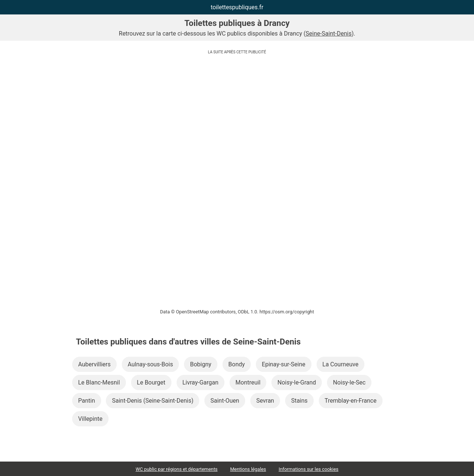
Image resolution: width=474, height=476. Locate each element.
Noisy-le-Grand (297, 382)
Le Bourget (151, 382)
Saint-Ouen (225, 401)
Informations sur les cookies (308, 469)
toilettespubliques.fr (237, 7)
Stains (299, 401)
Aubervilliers (94, 364)
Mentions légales (248, 469)
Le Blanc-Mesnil (99, 382)
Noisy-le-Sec (349, 382)
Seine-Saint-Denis (328, 34)
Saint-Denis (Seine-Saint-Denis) (153, 401)
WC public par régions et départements (176, 469)
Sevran (265, 401)
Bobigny (201, 364)
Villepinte (90, 419)
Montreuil (248, 382)
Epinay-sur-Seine (284, 364)
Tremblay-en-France (351, 401)
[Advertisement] (237, 109)
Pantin (87, 401)
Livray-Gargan (201, 382)
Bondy (237, 364)
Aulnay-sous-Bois (151, 364)
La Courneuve (341, 364)
